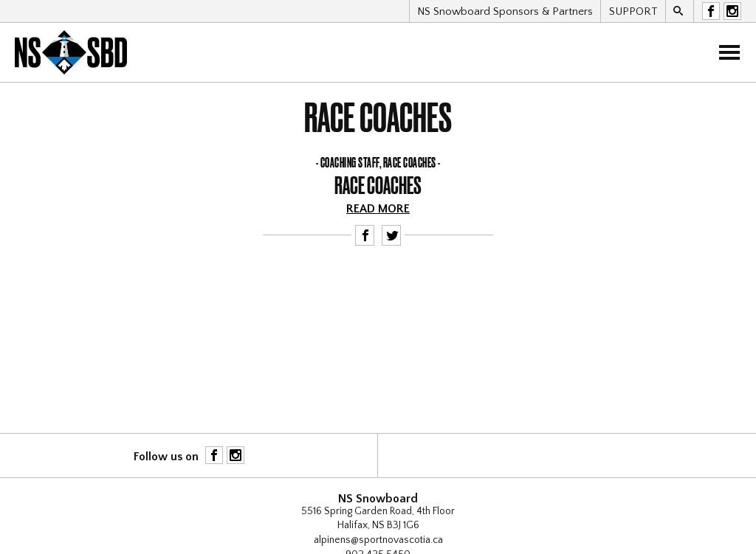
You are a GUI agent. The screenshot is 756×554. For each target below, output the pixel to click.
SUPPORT (633, 11)
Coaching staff (350, 163)
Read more (378, 209)
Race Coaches (410, 163)
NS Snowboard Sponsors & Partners (505, 11)
